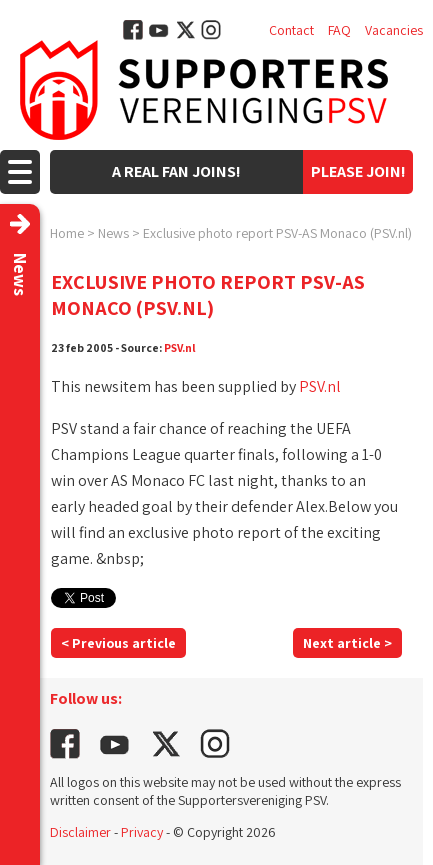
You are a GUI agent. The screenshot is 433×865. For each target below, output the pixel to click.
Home (67, 233)
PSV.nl (180, 347)
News (113, 233)
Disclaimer (80, 832)
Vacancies (394, 30)
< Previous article (118, 643)
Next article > (347, 643)
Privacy (142, 832)
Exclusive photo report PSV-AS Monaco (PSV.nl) (277, 233)
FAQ (339, 30)
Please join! (358, 171)
